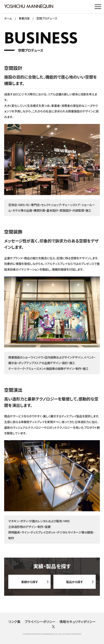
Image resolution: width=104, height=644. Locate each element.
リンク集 (14, 622)
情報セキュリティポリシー (78, 622)
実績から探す (30, 584)
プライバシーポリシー (40, 622)
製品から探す (74, 584)
